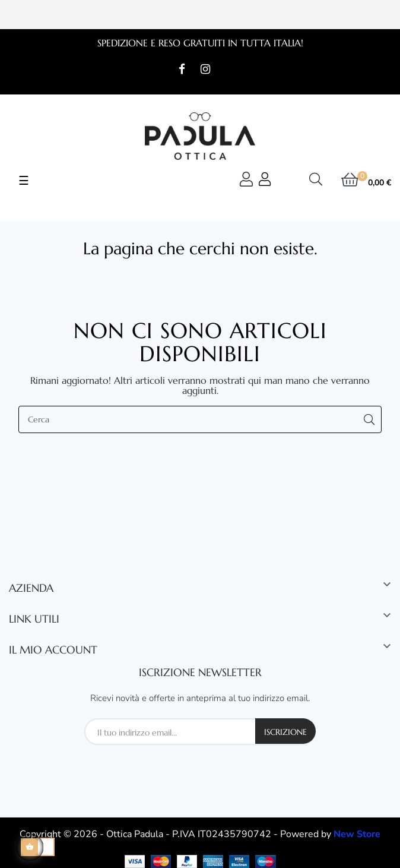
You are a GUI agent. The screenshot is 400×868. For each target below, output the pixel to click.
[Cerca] (200, 419)
